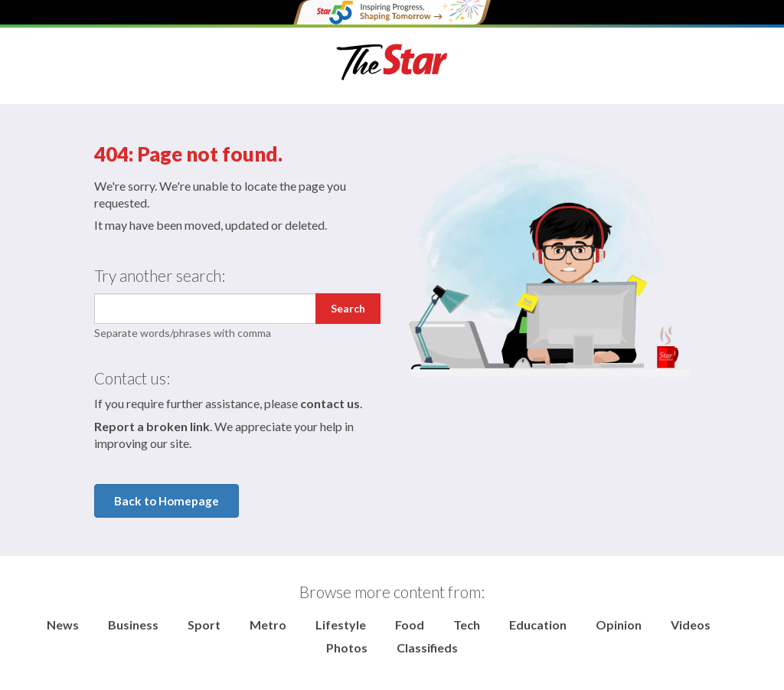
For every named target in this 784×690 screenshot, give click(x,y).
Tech (467, 625)
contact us (330, 403)
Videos (691, 625)
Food (410, 625)
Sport (204, 625)
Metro (268, 625)
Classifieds (427, 647)
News (63, 625)
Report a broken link (152, 426)
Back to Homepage (167, 501)
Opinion (619, 625)
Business (133, 625)
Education (538, 625)
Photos (347, 647)
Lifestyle (341, 625)
